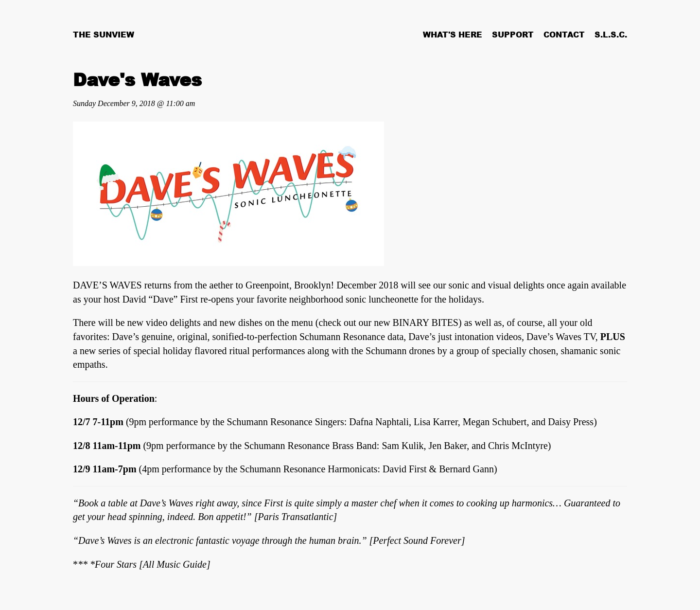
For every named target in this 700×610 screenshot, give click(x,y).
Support (513, 35)
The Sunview (104, 35)
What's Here (453, 35)
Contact (564, 35)
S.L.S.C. (611, 35)
